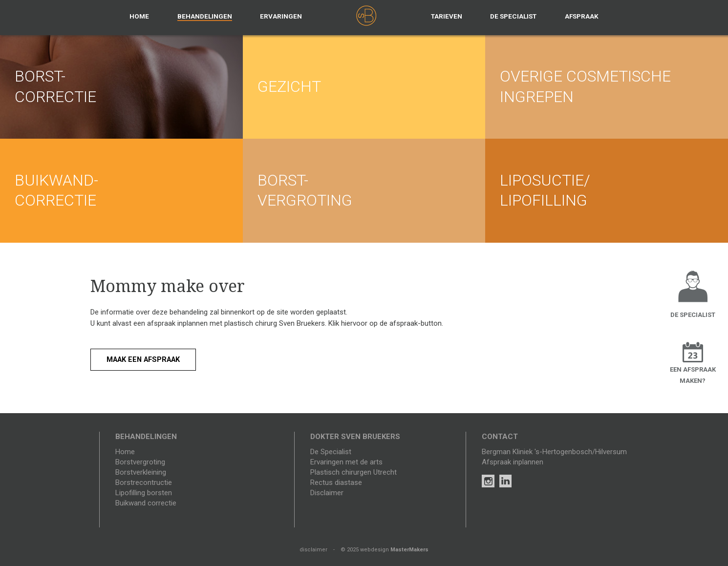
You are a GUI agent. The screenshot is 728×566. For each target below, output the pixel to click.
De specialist (513, 16)
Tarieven (447, 16)
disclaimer (313, 550)
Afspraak (582, 16)
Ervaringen (281, 16)
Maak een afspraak (146, 359)
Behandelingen (205, 16)
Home (139, 16)
